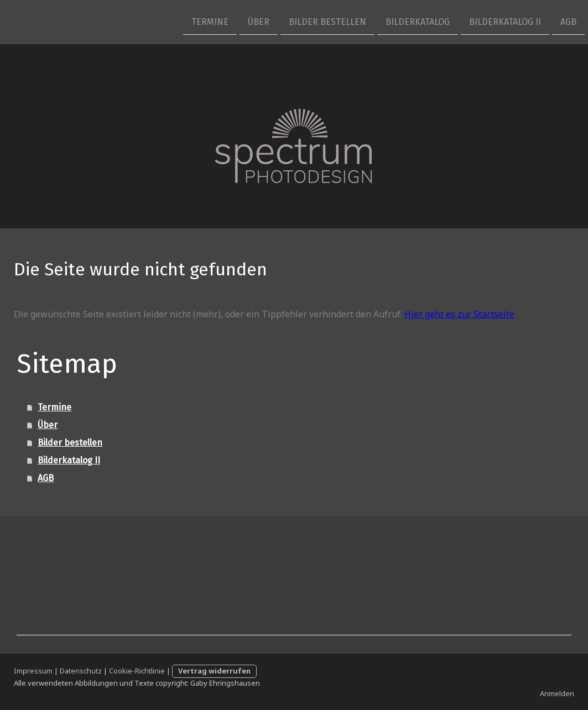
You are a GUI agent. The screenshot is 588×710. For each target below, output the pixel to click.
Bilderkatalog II (505, 21)
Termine (210, 21)
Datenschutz (81, 671)
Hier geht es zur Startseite (459, 314)
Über (259, 21)
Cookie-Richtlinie (137, 671)
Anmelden (557, 693)
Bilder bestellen (327, 21)
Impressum (33, 671)
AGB (568, 21)
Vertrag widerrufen (214, 671)
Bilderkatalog (418, 21)
